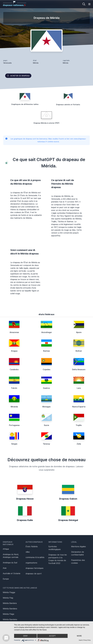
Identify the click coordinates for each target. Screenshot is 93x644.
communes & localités (35, 557)
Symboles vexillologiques (55, 548)
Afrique (6, 549)
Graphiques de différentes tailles (25, 104)
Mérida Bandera (10, 603)
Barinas (46, 351)
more (79, 636)
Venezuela (7, 63)
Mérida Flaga (8, 614)
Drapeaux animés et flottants (68, 105)
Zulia (79, 444)
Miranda (14, 407)
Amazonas (14, 332)
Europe (6, 579)
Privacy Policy (87, 640)
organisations (31, 563)
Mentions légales (78, 546)
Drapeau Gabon (68, 499)
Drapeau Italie (25, 520)
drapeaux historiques (35, 568)
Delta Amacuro (79, 369)
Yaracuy (46, 444)
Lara (79, 388)
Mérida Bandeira (10, 619)
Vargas (14, 444)
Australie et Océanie (12, 573)
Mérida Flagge (9, 592)
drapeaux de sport (34, 574)
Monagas (46, 407)
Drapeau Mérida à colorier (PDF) (46, 123)
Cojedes (46, 369)
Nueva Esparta (79, 407)
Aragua (14, 351)
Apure (79, 332)
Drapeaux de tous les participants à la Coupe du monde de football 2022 (58, 559)
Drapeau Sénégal (68, 520)
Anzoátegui (46, 332)
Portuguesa (14, 425)
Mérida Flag (8, 598)
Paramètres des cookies (78, 562)
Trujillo (79, 425)
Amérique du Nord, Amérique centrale (11, 556)
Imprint (81, 640)
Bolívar (79, 351)
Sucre (46, 425)
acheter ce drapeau (18, 76)
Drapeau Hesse (25, 499)
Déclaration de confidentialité (78, 553)
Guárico (46, 388)
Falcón (14, 388)
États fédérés (32, 546)
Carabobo (14, 369)
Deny (25, 636)
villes (28, 552)
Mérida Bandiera (10, 609)
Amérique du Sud (10, 563)
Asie (5, 568)
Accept (52, 636)
